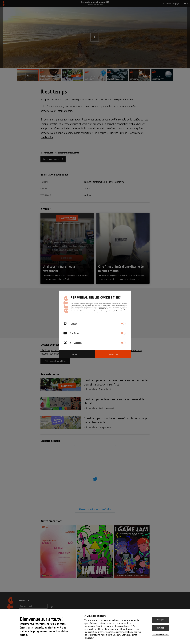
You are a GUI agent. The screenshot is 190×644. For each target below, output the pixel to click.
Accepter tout (113, 354)
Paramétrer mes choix (160, 635)
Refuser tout (77, 354)
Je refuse (160, 628)
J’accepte (160, 620)
